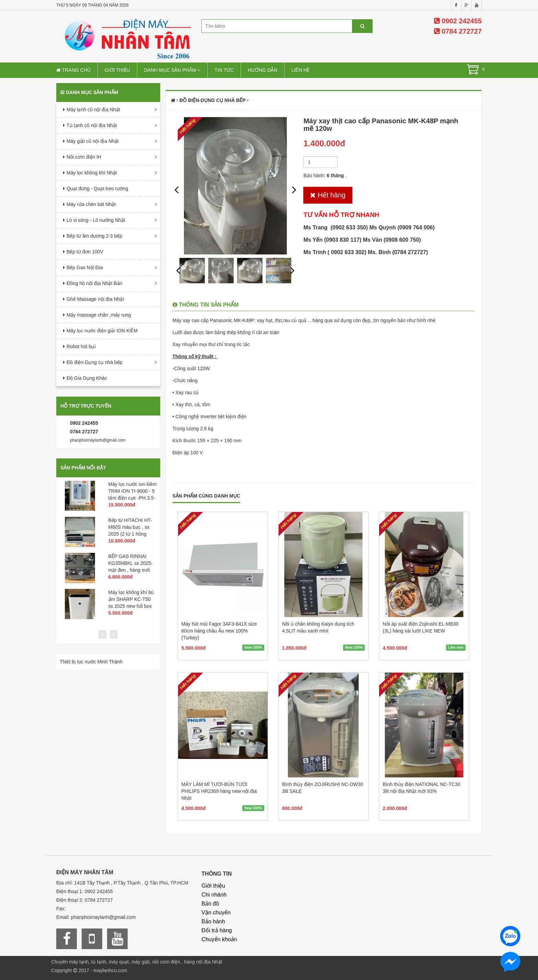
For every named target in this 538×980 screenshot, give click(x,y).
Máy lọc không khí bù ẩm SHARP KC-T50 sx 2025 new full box (131, 599)
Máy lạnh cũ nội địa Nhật (93, 110)
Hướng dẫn (262, 70)
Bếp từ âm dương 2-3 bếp (94, 236)
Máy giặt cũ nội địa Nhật (93, 141)
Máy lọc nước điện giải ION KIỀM (102, 331)
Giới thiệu (117, 70)
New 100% (253, 648)
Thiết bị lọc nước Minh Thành (91, 662)
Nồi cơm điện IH (84, 157)
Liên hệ (300, 70)
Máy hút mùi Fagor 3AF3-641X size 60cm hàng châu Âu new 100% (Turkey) (219, 631)
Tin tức (224, 70)
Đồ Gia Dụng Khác (87, 378)
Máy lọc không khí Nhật (92, 173)
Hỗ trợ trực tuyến (86, 406)
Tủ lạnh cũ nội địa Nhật (92, 125)
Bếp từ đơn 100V (85, 252)
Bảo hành (213, 921)
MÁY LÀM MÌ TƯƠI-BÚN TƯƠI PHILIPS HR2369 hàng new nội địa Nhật (219, 791)
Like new (456, 648)
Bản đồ (210, 904)
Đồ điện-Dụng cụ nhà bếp (95, 362)
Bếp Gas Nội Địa (85, 267)
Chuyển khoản (219, 939)
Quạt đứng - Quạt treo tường (97, 189)
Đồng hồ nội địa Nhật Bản (94, 283)
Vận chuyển (216, 913)
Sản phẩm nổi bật (83, 468)
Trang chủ (73, 70)
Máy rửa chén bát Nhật (91, 204)
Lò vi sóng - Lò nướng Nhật (96, 220)
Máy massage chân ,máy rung (99, 315)
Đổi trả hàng (217, 930)
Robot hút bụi (81, 346)
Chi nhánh (214, 895)
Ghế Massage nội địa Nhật (95, 299)
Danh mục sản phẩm (172, 70)
